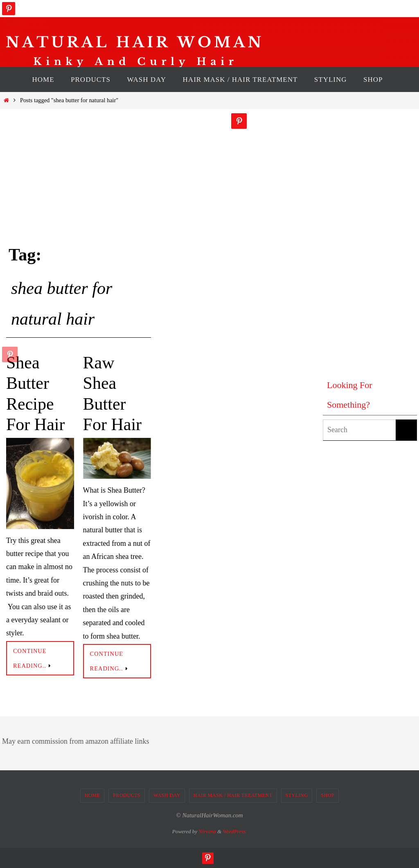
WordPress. (235, 831)
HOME (92, 795)
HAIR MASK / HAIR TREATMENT (233, 795)
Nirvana (207, 831)
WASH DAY (167, 795)
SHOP (328, 795)
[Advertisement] (356, 236)
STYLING (297, 795)
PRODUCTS (127, 795)
